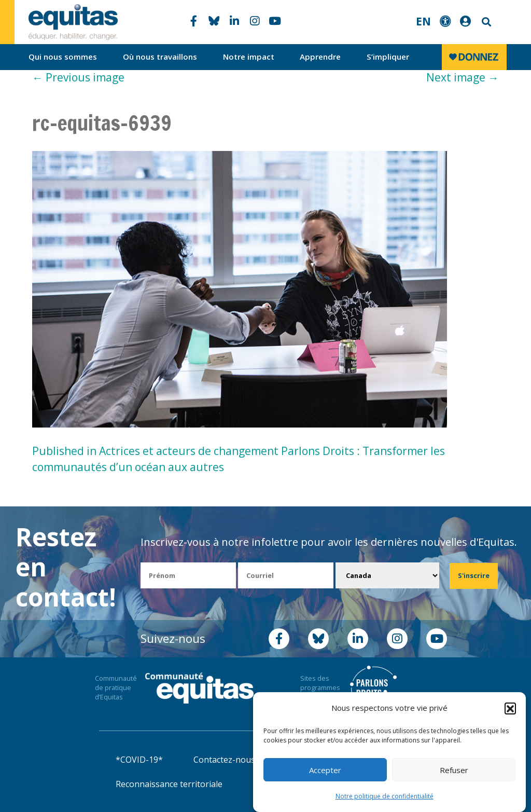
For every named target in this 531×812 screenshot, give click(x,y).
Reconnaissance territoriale (169, 784)
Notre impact (249, 57)
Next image (463, 77)
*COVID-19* (139, 760)
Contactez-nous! (225, 760)
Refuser (454, 770)
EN (423, 21)
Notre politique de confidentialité (385, 796)
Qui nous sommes (63, 57)
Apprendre (320, 57)
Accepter (325, 770)
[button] (510, 708)
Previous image (78, 77)
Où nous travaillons (160, 57)
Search (485, 22)
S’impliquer (388, 57)
